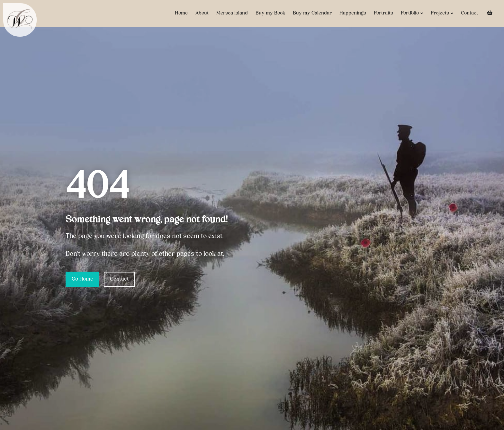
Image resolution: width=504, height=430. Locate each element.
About (202, 13)
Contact (469, 13)
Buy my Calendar (312, 13)
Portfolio (412, 13)
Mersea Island (232, 13)
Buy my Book (270, 13)
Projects (442, 13)
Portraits (383, 13)
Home (181, 13)
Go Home (82, 279)
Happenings (353, 13)
